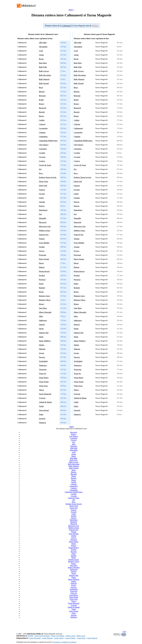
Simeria (42, 325)
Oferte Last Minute (58, 636)
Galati (41, 198)
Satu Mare (43, 308)
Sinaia (41, 329)
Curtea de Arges (45, 165)
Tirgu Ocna (43, 386)
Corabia (42, 153)
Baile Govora (44, 71)
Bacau (41, 59)
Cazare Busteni (47, 638)
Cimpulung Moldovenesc (48, 141)
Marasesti (43, 222)
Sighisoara (43, 320)
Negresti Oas (44, 235)
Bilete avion (81, 636)
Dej (40, 169)
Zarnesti (42, 419)
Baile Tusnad (44, 83)
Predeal (42, 276)
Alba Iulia (43, 43)
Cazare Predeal (70, 638)
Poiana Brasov (44, 271)
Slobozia (42, 349)
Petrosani (43, 255)
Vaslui (41, 406)
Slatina (42, 345)
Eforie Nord (43, 182)
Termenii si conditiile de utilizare (65, 642)
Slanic (41, 337)
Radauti (42, 288)
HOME (31, 636)
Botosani (42, 96)
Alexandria (43, 47)
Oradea (42, 247)
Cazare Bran (81, 638)
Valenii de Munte (45, 402)
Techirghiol (43, 361)
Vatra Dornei (44, 410)
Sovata (41, 353)
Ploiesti (42, 267)
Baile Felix (43, 67)
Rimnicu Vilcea (45, 300)
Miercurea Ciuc (45, 226)
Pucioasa (42, 280)
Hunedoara (43, 210)
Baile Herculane (45, 75)
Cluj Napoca (44, 145)
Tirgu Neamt (44, 382)
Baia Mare (43, 63)
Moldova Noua (44, 231)
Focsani (42, 194)
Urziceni (42, 398)
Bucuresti (43, 108)
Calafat (42, 120)
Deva (41, 173)
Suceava (42, 357)
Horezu (42, 206)
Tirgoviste (43, 369)
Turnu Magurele (45, 394)
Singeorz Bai (44, 333)
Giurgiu (42, 202)
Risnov (42, 304)
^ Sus (124, 631)
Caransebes (43, 128)
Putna (41, 284)
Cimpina (42, 132)
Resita (41, 292)
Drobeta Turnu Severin (48, 177)
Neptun (42, 239)
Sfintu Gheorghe (45, 312)
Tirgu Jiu (42, 374)
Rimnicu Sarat (44, 296)
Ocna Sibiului (44, 243)
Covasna (42, 157)
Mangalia (43, 218)
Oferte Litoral (71, 636)
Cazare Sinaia (59, 638)
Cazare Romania (35, 638)
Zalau (41, 414)
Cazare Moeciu (92, 638)
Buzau (41, 116)
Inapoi (71, 427)
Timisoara (43, 365)
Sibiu (41, 316)
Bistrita (42, 92)
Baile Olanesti (44, 79)
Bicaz (41, 88)
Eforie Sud (43, 186)
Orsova (42, 251)
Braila (41, 100)
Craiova (42, 161)
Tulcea (41, 390)
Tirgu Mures (44, 378)
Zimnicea (42, 423)
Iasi (40, 214)
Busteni (42, 112)
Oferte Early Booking (42, 636)
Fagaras (42, 190)
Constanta (43, 149)
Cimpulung (43, 137)
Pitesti (41, 263)
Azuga (41, 55)
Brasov (42, 104)
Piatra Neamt (44, 259)
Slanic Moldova (45, 341)
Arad (41, 51)
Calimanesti (78, 128)
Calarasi (42, 124)
